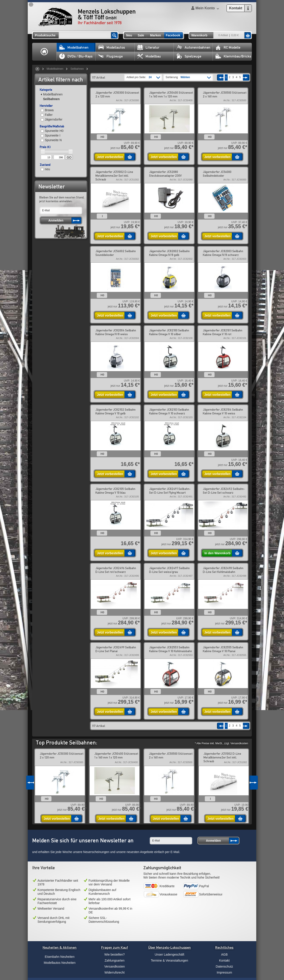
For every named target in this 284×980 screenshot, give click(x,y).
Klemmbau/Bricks (233, 56)
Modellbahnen (74, 47)
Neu (129, 35)
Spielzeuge (189, 56)
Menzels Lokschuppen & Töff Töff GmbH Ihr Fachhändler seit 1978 (87, 17)
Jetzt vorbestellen (110, 157)
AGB (224, 954)
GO (69, 157)
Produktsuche (45, 35)
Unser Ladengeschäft (169, 954)
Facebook (173, 35)
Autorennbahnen (193, 47)
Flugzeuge (110, 56)
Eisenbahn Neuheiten (60, 957)
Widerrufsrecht (115, 972)
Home (44, 52)
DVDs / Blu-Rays (76, 56)
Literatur (148, 47)
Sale (141, 35)
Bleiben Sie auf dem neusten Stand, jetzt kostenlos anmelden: (62, 199)
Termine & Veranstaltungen (170, 960)
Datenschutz (224, 966)
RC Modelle (228, 47)
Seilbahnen (77, 69)
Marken (155, 35)
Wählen (185, 77)
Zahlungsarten (114, 960)
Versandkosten (115, 966)
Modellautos (112, 47)
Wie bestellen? (114, 954)
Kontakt (224, 960)
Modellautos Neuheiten (60, 963)
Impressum (224, 972)
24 (150, 77)
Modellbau (149, 56)
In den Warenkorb (217, 553)
